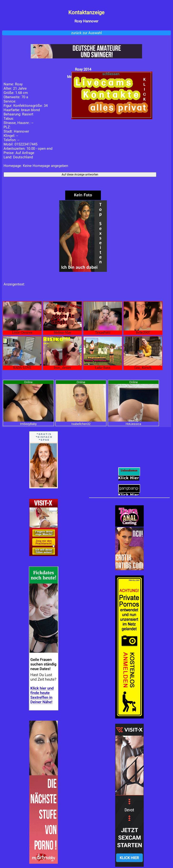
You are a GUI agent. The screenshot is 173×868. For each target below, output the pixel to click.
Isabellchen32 (81, 424)
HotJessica (133, 424)
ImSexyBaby (28, 424)
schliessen (111, 74)
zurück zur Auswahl (86, 33)
